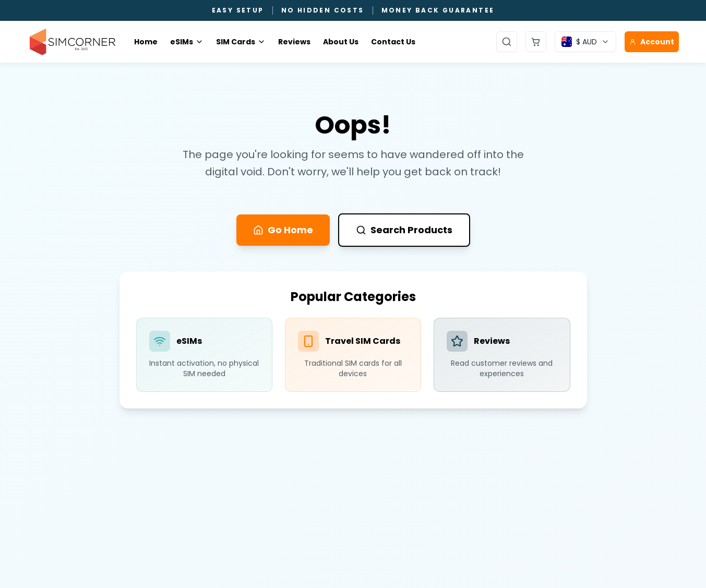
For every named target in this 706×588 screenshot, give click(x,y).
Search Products (404, 230)
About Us (341, 42)
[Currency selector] (585, 42)
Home (146, 42)
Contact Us (393, 42)
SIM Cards (241, 42)
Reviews (294, 42)
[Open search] (507, 42)
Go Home (283, 230)
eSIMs (187, 42)
